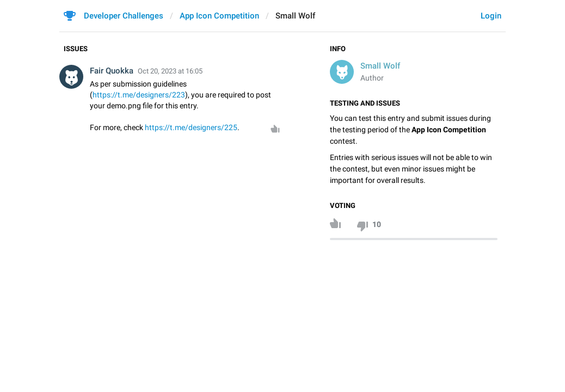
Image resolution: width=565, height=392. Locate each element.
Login (491, 16)
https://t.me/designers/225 (191, 127)
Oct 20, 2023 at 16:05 (170, 71)
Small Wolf (380, 66)
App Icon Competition (219, 16)
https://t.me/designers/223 (139, 95)
